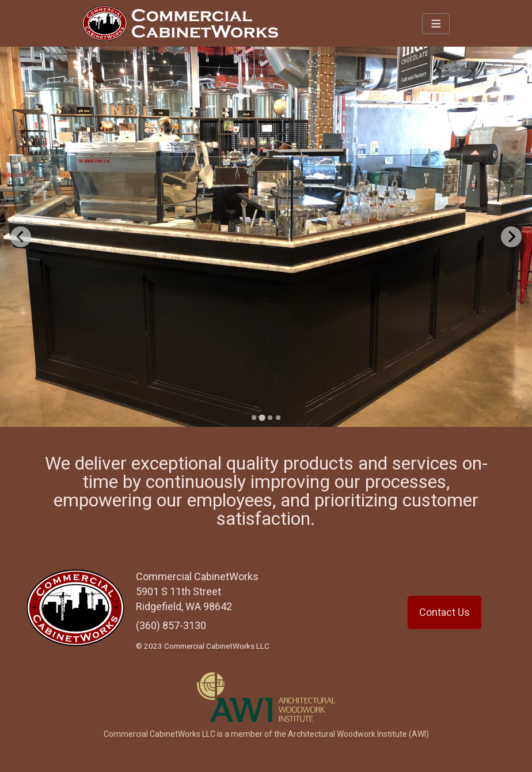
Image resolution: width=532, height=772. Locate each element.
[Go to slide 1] (254, 418)
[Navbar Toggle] (436, 24)
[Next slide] (511, 237)
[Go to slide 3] (270, 418)
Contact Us (444, 612)
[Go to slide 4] (278, 418)
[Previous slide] (21, 237)
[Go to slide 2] (262, 417)
